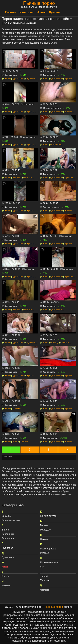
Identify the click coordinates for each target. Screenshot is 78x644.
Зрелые (67, 79)
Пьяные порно (39, 3)
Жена (6, 79)
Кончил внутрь (48, 516)
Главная (10, 12)
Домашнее (17, 79)
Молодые (45, 530)
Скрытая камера (49, 562)
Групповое (7, 548)
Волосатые (55, 145)
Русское (29, 79)
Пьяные (27, 178)
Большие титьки (11, 520)
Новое (41, 12)
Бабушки (6, 516)
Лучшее (54, 12)
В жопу (67, 112)
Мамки (44, 525)
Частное (45, 590)
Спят (14, 442)
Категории (26, 12)
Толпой (44, 576)
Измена (6, 585)
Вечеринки (8, 534)
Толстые (45, 580)
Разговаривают (49, 549)
